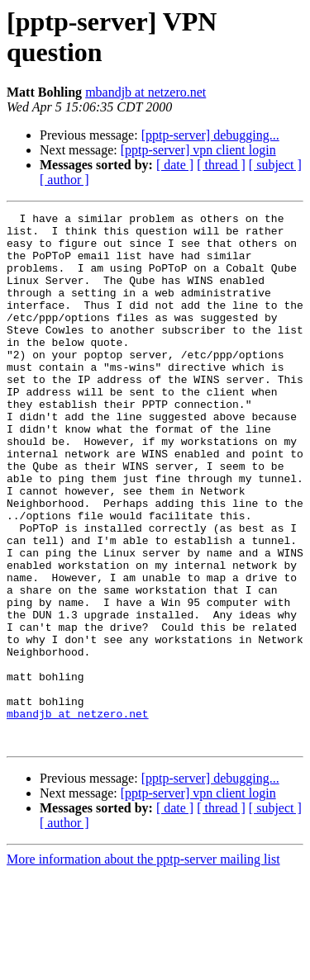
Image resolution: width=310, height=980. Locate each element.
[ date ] (175, 165)
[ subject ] (275, 165)
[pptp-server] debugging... (210, 135)
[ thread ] (221, 165)
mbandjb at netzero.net (145, 92)
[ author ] (64, 180)
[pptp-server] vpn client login (198, 150)
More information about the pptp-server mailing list (143, 966)
